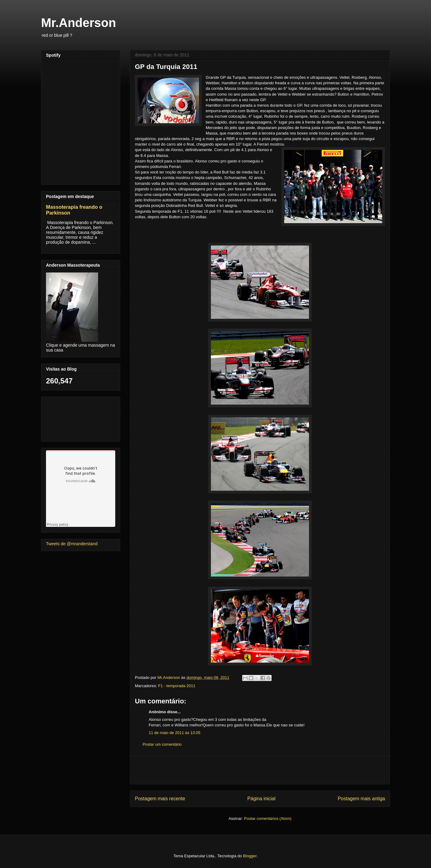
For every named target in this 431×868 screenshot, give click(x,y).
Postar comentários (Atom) (268, 819)
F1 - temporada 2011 (177, 686)
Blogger (250, 856)
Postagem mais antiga (361, 799)
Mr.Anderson (78, 23)
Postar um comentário (162, 744)
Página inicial (261, 799)
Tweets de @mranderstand (72, 544)
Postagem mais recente (160, 799)
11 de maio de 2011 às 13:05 (174, 733)
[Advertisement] (260, 770)
